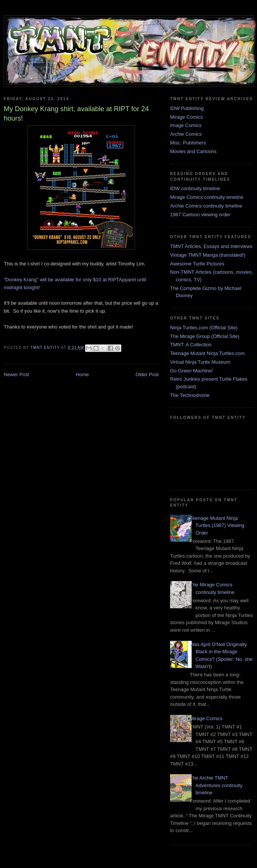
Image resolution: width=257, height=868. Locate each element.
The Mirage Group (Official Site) (205, 336)
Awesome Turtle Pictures (197, 264)
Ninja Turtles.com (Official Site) (204, 328)
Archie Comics (186, 134)
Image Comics (186, 125)
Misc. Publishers (188, 143)
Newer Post (16, 374)
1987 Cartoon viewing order (200, 215)
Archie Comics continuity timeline (206, 206)
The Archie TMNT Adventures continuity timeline (216, 785)
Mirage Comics (187, 117)
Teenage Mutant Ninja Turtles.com (207, 353)
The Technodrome (190, 395)
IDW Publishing (187, 108)
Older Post (147, 374)
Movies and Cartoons (193, 151)
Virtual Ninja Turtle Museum (200, 362)
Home (83, 374)
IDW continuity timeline (195, 188)
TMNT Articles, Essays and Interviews (211, 246)
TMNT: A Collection (191, 345)
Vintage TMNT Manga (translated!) (208, 255)
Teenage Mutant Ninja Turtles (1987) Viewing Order (217, 525)
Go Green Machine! (191, 371)
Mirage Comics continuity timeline (207, 197)
